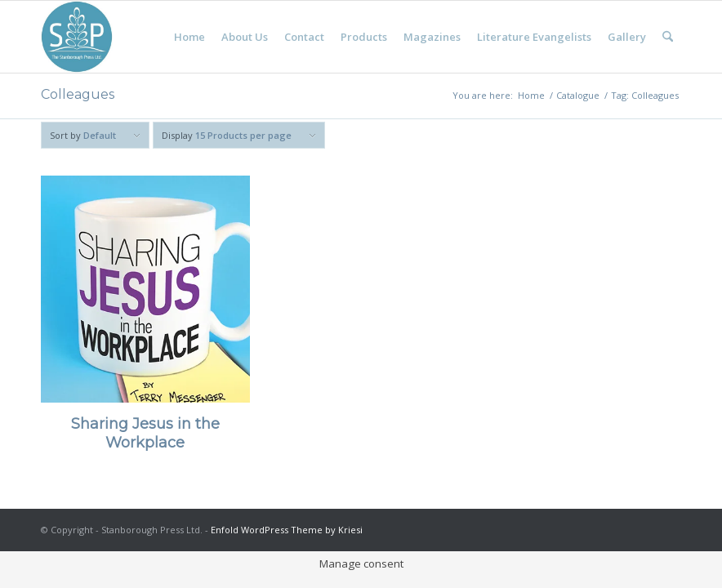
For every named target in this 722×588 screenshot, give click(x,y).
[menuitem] (189, 37)
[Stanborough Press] (77, 37)
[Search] (668, 37)
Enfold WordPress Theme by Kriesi (287, 530)
